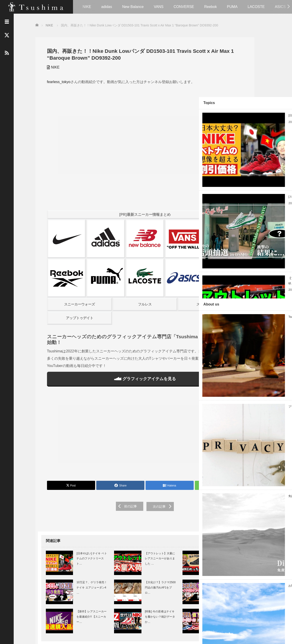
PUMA (232, 7)
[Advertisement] (123, 398)
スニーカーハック (175, 267)
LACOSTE (256, 7)
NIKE (87, 7)
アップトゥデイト (71, 280)
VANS (159, 7)
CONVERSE (184, 7)
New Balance (133, 7)
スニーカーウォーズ (71, 267)
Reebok (210, 7)
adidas (107, 7)
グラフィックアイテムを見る (123, 341)
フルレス (123, 267)
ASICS (280, 7)
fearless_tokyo (56, 81)
